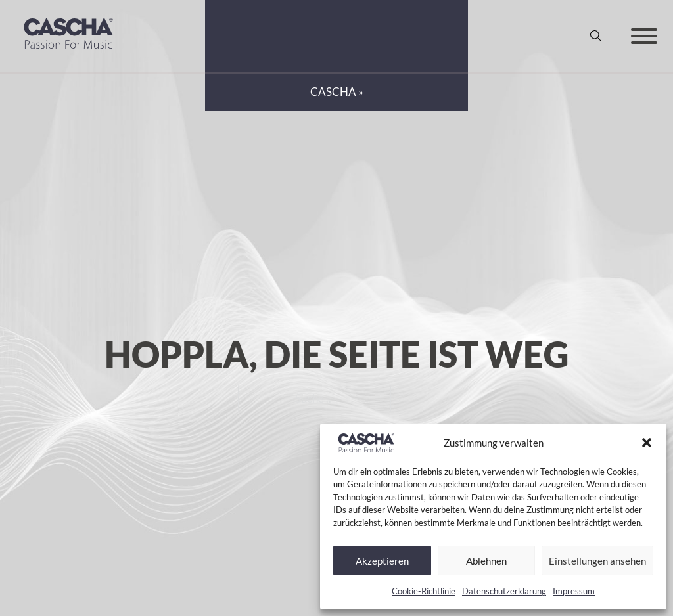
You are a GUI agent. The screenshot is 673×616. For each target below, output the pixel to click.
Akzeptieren (382, 561)
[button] (647, 443)
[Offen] (644, 36)
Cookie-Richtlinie (424, 591)
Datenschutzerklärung (504, 591)
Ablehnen (486, 561)
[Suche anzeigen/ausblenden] (596, 36)
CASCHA (333, 92)
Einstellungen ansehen (597, 561)
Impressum (574, 591)
